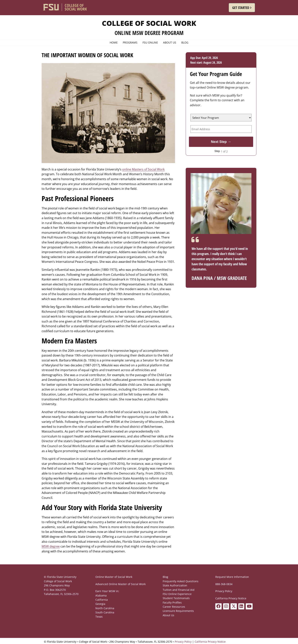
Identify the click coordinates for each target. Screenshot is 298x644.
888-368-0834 (224, 584)
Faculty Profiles (172, 602)
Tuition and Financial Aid (179, 590)
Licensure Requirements (178, 611)
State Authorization (175, 585)
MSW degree (51, 546)
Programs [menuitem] (130, 43)
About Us (168, 615)
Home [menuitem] (114, 43)
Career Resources (174, 607)
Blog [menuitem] (185, 43)
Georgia (100, 604)
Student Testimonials (176, 598)
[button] (242, 8)
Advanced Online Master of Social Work (120, 584)
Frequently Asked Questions (181, 581)
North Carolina (105, 608)
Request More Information (232, 577)
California (102, 600)
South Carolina (105, 612)
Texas (99, 617)
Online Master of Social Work (114, 577)
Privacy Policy (224, 591)
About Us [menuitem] (170, 43)
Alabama (101, 595)
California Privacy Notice (231, 598)
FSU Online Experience (177, 594)
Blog (165, 577)
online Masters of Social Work (143, 169)
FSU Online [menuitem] (150, 43)
